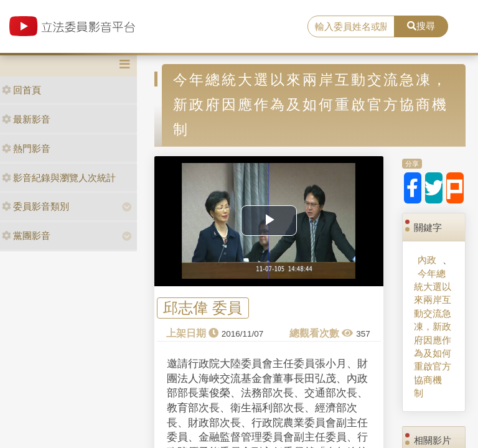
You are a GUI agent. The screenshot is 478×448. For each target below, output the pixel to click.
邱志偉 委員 (203, 308)
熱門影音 (26, 148)
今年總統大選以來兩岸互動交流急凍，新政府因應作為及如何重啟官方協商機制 (433, 334)
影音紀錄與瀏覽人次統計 (59, 178)
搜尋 (421, 26)
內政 (427, 260)
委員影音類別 (35, 206)
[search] (351, 27)
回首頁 (21, 90)
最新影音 (26, 119)
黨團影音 (26, 236)
